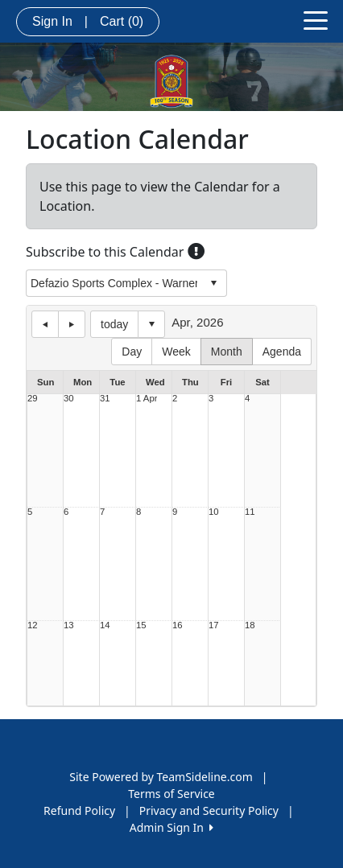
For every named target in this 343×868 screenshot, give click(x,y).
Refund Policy (79, 810)
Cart (122, 21)
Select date (151, 324)
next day (72, 324)
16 (178, 625)
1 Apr (147, 399)
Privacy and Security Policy (209, 810)
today (114, 324)
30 (69, 399)
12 (33, 625)
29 (33, 399)
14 (105, 625)
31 (105, 399)
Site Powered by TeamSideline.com (161, 777)
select (213, 283)
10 (214, 512)
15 (141, 625)
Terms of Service (171, 794)
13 (69, 625)
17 (214, 625)
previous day (45, 324)
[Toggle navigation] (316, 19)
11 (250, 512)
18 (250, 625)
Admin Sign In (171, 827)
